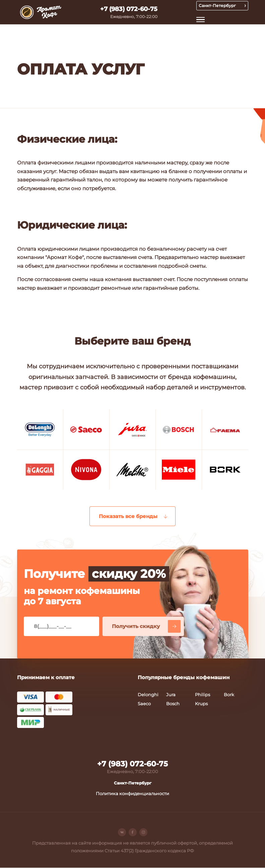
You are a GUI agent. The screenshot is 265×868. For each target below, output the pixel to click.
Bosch (173, 704)
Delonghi (148, 695)
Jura (171, 695)
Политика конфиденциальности (132, 794)
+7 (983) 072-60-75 (129, 9)
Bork (229, 695)
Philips (203, 695)
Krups (201, 704)
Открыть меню (201, 20)
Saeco (144, 704)
